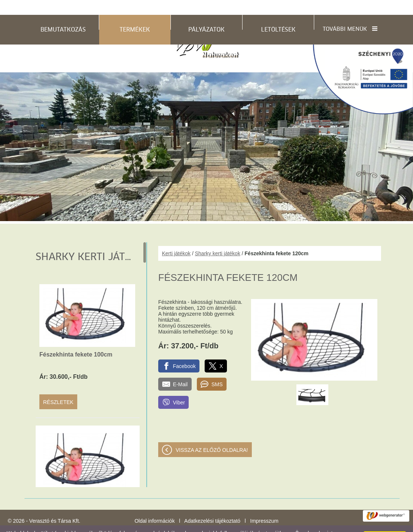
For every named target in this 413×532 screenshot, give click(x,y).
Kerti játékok (176, 239)
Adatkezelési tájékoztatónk (288, 524)
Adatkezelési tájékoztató (212, 506)
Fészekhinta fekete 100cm (76, 340)
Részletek (58, 387)
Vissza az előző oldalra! (212, 435)
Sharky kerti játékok (218, 239)
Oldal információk (155, 506)
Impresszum (264, 506)
